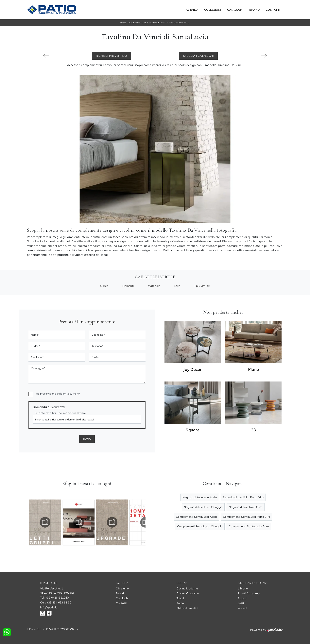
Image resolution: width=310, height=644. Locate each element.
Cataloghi (235, 10)
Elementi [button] (128, 286)
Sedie (180, 603)
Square (193, 430)
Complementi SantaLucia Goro (249, 526)
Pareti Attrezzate (249, 593)
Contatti (273, 10)
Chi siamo (122, 588)
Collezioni (213, 10)
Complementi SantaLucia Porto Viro (247, 517)
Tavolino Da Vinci (180, 23)
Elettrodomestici (187, 608)
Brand (255, 10)
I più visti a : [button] (202, 286)
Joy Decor (192, 369)
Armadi (243, 608)
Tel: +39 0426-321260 (54, 598)
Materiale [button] (154, 286)
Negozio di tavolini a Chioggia (203, 507)
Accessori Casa (138, 23)
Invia (87, 439)
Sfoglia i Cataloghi (198, 56)
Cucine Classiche (188, 593)
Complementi (158, 23)
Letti (241, 603)
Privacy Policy (72, 394)
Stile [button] (177, 286)
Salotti (242, 598)
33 (254, 430)
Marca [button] (104, 286)
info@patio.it (48, 607)
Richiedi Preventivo (112, 56)
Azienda (192, 10)
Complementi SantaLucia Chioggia (200, 526)
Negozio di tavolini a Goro (246, 507)
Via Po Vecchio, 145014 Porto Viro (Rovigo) (57, 591)
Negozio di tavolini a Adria (200, 497)
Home (123, 23)
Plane (253, 369)
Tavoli (180, 598)
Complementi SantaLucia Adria (196, 517)
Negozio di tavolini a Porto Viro (243, 497)
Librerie (243, 588)
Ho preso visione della (58, 394)
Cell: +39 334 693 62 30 (56, 602)
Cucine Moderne (187, 588)
